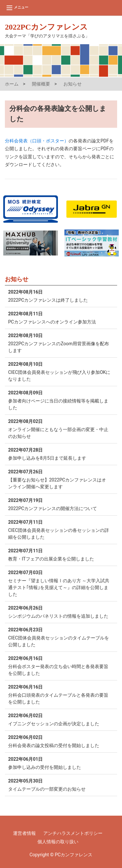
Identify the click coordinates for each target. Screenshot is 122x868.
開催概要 (41, 84)
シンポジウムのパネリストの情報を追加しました (59, 612)
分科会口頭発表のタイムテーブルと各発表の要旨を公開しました (59, 694)
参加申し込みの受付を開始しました (59, 763)
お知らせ (73, 84)
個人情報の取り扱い (58, 842)
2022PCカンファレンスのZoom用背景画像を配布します (59, 343)
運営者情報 (24, 833)
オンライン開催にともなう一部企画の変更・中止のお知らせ (59, 428)
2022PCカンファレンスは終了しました (59, 296)
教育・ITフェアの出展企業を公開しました (59, 554)
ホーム (12, 84)
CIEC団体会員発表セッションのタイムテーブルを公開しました (59, 637)
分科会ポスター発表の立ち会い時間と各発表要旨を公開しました (59, 665)
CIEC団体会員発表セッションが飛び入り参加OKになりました (59, 371)
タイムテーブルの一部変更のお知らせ (59, 785)
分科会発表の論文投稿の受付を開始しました (59, 741)
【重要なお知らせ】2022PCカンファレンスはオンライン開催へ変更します (59, 479)
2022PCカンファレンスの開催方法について (59, 504)
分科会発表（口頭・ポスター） (37, 141)
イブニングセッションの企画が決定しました (59, 719)
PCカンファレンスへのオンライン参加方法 (59, 317)
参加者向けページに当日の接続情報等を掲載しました (59, 400)
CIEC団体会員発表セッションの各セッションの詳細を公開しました (59, 529)
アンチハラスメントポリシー (73, 833)
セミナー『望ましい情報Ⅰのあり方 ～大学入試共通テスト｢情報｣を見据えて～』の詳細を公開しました (59, 583)
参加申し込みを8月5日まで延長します (59, 454)
